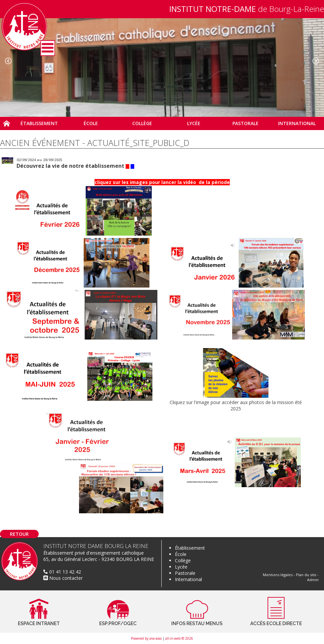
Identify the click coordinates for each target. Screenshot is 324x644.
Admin (313, 580)
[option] (162, 68)
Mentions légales (278, 575)
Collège (183, 560)
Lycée (181, 567)
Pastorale (185, 573)
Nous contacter (63, 578)
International (188, 579)
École (181, 554)
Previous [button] (8, 61)
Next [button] (316, 61)
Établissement (190, 548)
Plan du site (306, 575)
